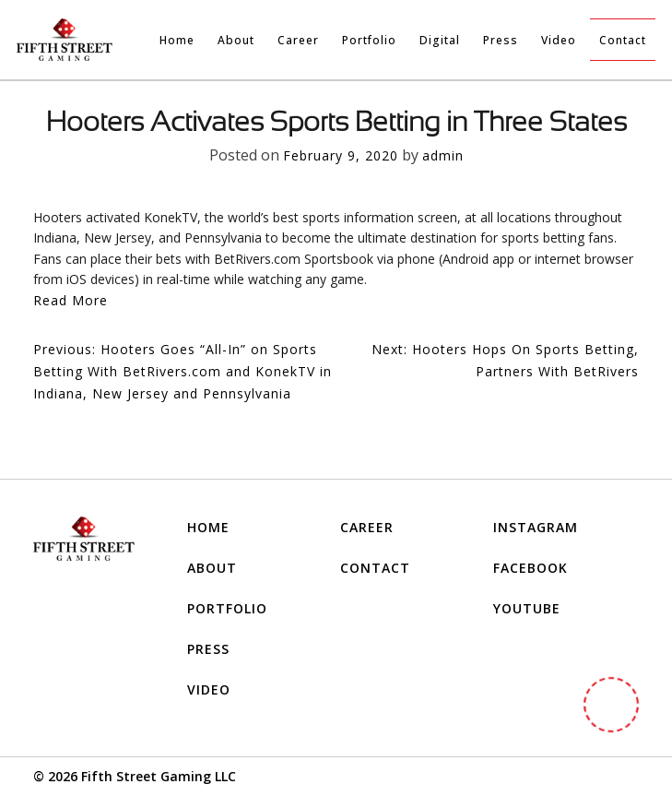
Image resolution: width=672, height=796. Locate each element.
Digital (440, 40)
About (236, 40)
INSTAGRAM (536, 527)
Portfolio (369, 40)
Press (501, 40)
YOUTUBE (527, 608)
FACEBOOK (531, 568)
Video (559, 40)
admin (443, 155)
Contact (623, 40)
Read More (71, 300)
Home (177, 40)
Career (298, 40)
